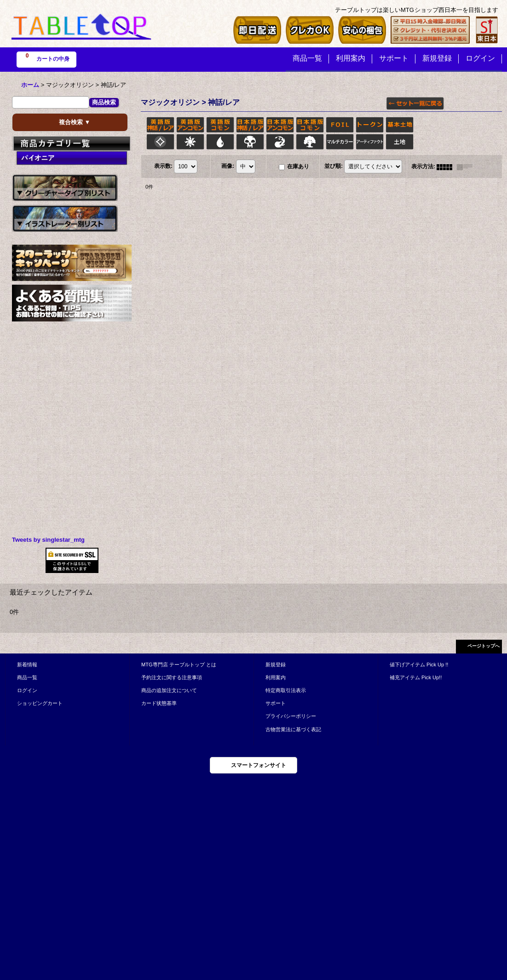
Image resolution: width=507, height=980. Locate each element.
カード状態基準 (159, 703)
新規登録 (276, 665)
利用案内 (276, 677)
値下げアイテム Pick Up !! (419, 665)
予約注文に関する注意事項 (172, 677)
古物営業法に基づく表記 (293, 729)
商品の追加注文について (169, 690)
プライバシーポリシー (291, 716)
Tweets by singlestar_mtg (48, 540)
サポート (276, 703)
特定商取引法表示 (286, 690)
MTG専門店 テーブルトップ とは (179, 665)
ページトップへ (484, 646)
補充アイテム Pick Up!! (416, 677)
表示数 (163, 166)
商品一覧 (27, 677)
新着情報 (27, 665)
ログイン (27, 690)
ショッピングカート (40, 703)
